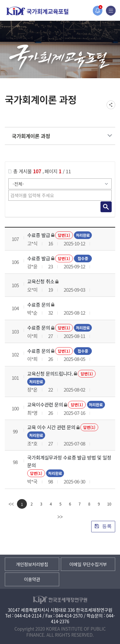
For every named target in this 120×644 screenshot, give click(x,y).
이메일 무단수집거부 (88, 564)
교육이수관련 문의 (45, 404)
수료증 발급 (39, 235)
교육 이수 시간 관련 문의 (51, 427)
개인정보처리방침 (32, 564)
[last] (60, 517)
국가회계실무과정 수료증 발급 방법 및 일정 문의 (69, 461)
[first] (11, 504)
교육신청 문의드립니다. (50, 374)
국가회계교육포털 (37, 11)
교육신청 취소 (41, 281)
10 (109, 504)
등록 (103, 526)
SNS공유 (111, 105)
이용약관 (32, 579)
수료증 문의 (39, 305)
